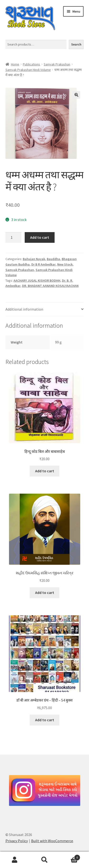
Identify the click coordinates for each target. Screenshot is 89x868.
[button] (76, 95)
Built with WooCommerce (52, 841)
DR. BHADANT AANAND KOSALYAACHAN (50, 286)
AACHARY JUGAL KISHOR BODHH (37, 280)
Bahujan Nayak (34, 259)
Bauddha (53, 259)
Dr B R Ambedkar (43, 264)
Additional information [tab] (24, 309)
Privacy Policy (17, 841)
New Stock (65, 264)
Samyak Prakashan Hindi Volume (28, 70)
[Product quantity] (14, 238)
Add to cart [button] (45, 471)
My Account (15, 860)
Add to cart (40, 237)
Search (76, 44)
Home (15, 64)
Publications (31, 64)
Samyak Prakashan (57, 64)
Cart (70, 857)
